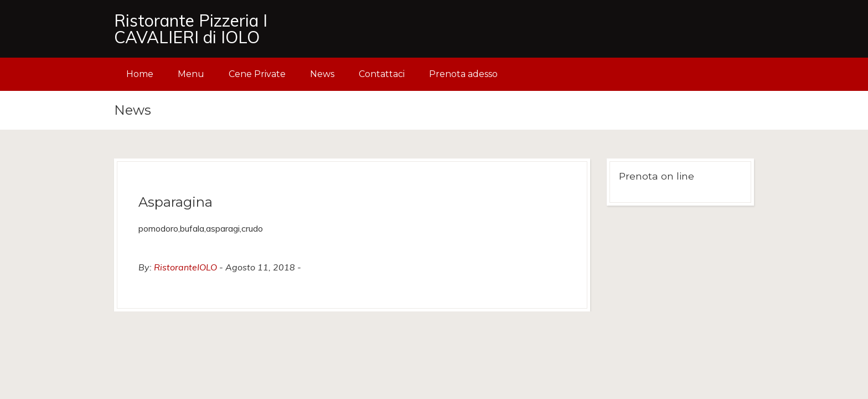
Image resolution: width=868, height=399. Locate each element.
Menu (191, 74)
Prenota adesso (463, 74)
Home (140, 74)
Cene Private (257, 74)
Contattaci (382, 74)
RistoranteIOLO (185, 267)
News (322, 74)
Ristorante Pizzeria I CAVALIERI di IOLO (191, 29)
